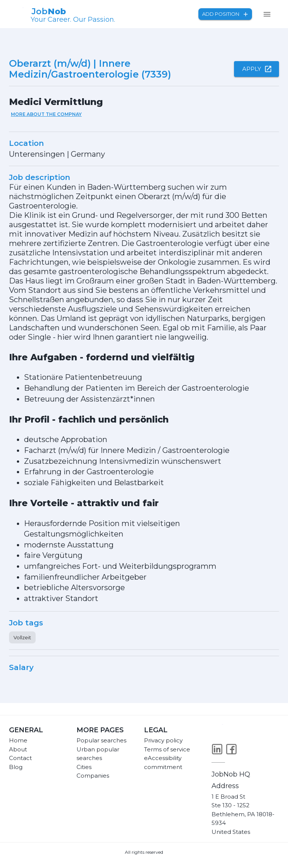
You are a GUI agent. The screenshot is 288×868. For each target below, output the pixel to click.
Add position (225, 14)
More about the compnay (46, 114)
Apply (256, 69)
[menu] (267, 14)
